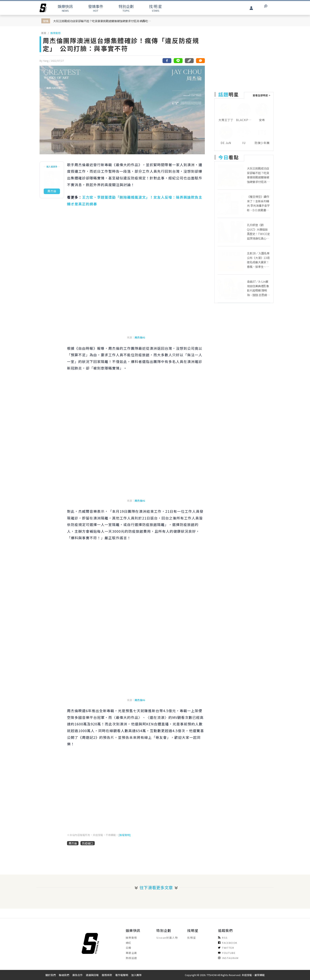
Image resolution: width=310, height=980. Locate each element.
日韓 (129, 948)
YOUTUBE (227, 953)
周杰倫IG (140, 337)
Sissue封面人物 (167, 938)
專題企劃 (131, 953)
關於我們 (51, 975)
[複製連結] (189, 61)
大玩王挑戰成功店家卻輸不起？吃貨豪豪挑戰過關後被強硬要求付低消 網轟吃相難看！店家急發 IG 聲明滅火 (103, 21)
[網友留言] (200, 61)
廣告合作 (77, 975)
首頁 (44, 33)
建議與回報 (92, 975)
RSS (223, 938)
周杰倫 (73, 843)
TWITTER (226, 948)
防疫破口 (88, 843)
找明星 (192, 938)
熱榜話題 (131, 958)
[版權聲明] (124, 835)
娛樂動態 (56, 33)
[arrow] (43, 8)
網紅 (129, 943)
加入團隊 (136, 975)
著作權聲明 (122, 975)
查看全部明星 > (261, 95)
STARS (155, 8)
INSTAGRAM (228, 958)
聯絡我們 (64, 975)
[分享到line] (178, 61)
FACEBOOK (228, 943)
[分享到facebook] (167, 61)
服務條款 (107, 975)
